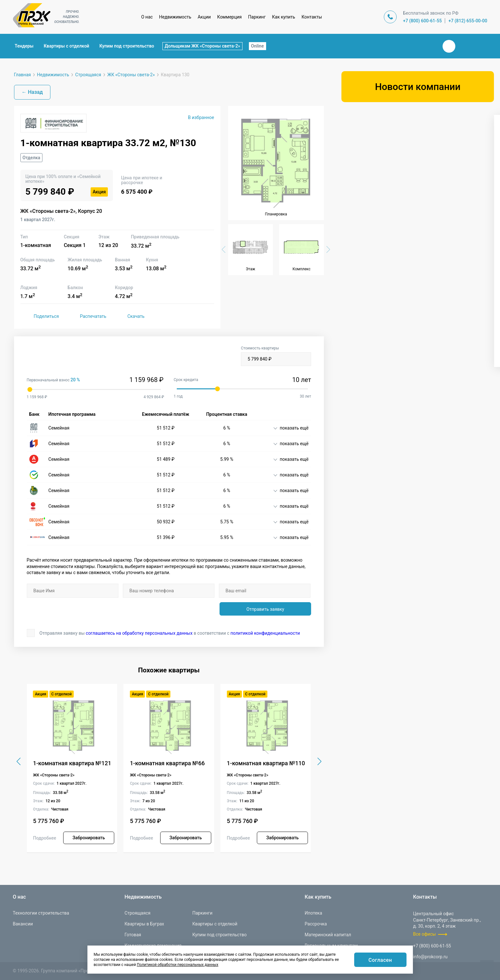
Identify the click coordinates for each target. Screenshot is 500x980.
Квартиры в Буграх (144, 924)
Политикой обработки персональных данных (178, 965)
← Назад (32, 92)
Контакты (312, 17)
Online (257, 46)
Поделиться (40, 316)
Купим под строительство (127, 46)
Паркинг (257, 17)
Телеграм (464, 46)
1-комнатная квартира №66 (167, 763)
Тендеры (24, 46)
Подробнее (45, 838)
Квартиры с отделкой (67, 46)
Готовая (133, 935)
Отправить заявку (265, 609)
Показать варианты (418, 350)
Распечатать (86, 316)
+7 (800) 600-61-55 (422, 21)
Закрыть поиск (429, 46)
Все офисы (425, 934)
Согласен (380, 960)
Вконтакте (449, 46)
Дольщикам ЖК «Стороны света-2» (202, 46)
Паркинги (202, 913)
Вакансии (23, 924)
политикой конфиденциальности (265, 633)
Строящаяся (137, 913)
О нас (147, 17)
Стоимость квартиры (276, 356)
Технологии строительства (41, 913)
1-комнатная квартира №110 (266, 763)
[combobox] (417, 142)
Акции (204, 17)
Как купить (284, 17)
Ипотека (313, 913)
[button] (317, 761)
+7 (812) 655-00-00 (468, 21)
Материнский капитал (328, 935)
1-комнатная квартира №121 (72, 763)
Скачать (129, 316)
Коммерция (230, 17)
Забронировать (89, 838)
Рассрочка (316, 924)
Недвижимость (175, 17)
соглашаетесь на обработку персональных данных (139, 633)
